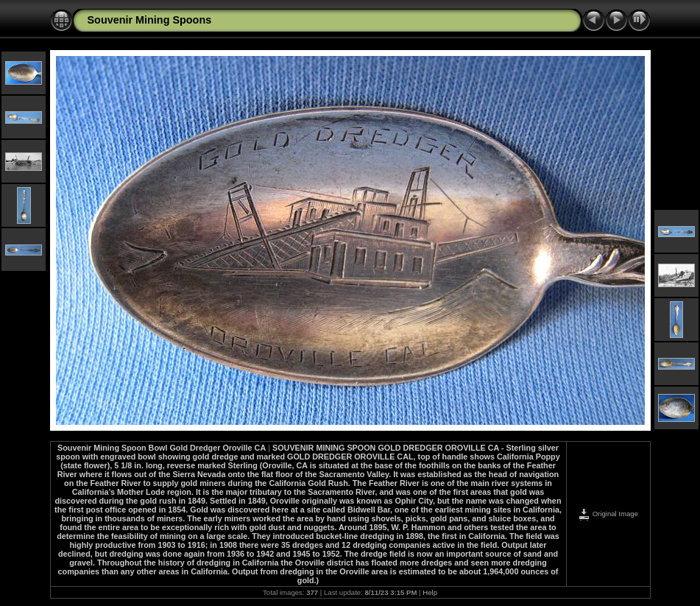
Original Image (608, 514)
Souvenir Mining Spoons (150, 20)
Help (430, 592)
